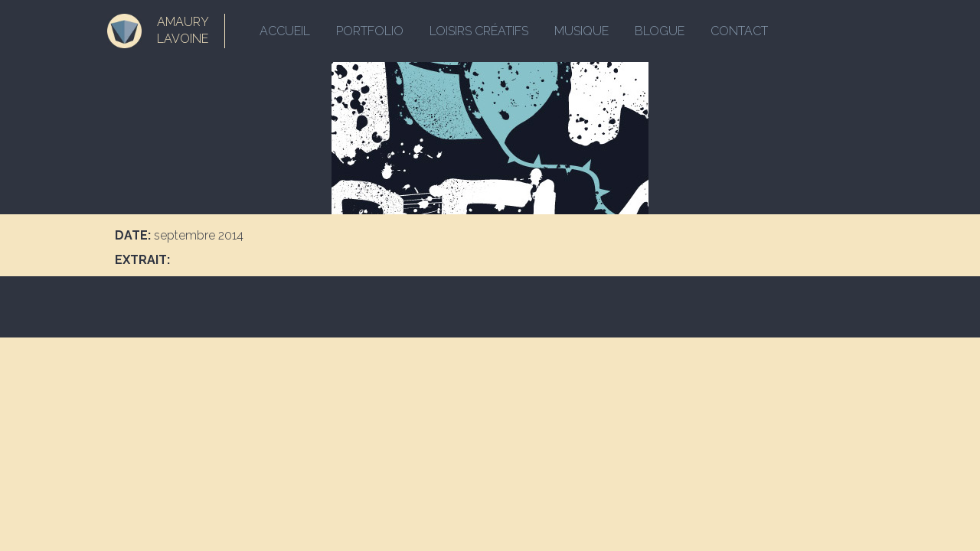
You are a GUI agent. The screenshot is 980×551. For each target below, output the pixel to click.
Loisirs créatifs (479, 31)
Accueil (285, 31)
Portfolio (370, 31)
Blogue (660, 31)
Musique (581, 31)
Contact (739, 31)
